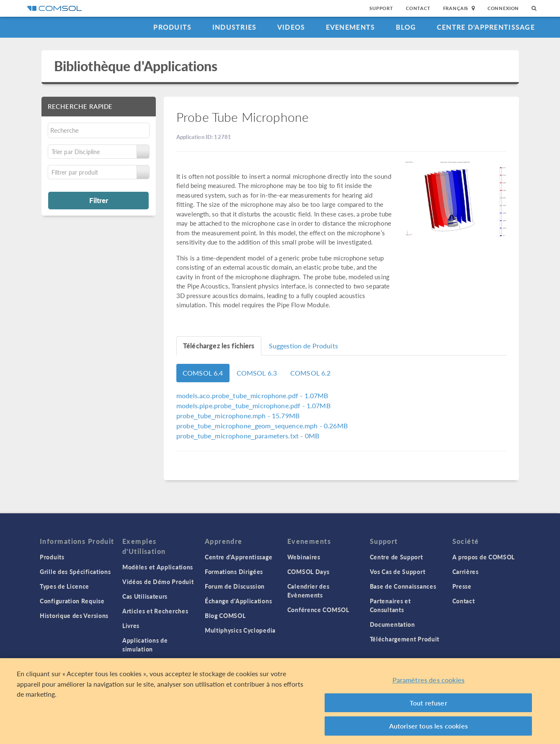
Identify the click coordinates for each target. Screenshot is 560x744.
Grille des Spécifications (75, 572)
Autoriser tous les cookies (428, 726)
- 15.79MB (238, 416)
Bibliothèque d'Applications (136, 66)
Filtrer (99, 200)
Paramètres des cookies (429, 680)
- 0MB (248, 436)
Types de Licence (65, 586)
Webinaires (304, 557)
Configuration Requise (72, 601)
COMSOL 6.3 (257, 373)
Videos (291, 27)
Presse (462, 586)
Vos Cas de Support (398, 572)
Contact (418, 8)
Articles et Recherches (155, 611)
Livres (131, 626)
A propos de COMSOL (484, 557)
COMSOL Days (308, 572)
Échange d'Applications (238, 601)
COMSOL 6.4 (203, 373)
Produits (172, 27)
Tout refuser (428, 703)
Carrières (466, 572)
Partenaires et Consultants (390, 605)
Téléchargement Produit (405, 639)
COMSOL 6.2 (311, 373)
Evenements (351, 27)
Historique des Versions (74, 615)
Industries (235, 27)
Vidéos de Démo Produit (158, 582)
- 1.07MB (252, 395)
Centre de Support (396, 557)
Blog (406, 27)
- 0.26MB (262, 426)
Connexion (503, 8)
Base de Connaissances (403, 586)
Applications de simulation (145, 645)
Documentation (392, 624)
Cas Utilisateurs (145, 596)
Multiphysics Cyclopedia (240, 630)
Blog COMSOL (225, 615)
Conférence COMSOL (318, 610)
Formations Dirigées (234, 572)
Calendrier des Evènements (308, 591)
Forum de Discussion (235, 586)
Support (381, 8)
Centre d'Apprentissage (486, 27)
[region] (280, 701)
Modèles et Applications (158, 567)
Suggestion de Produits (303, 346)
